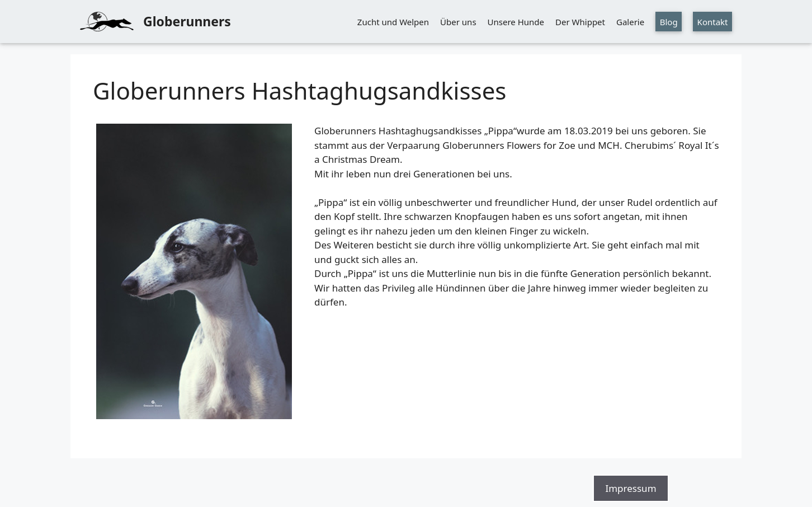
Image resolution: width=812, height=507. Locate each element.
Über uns (458, 22)
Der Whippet (580, 22)
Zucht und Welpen (393, 22)
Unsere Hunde (516, 22)
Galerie (630, 22)
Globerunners (187, 21)
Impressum (631, 488)
